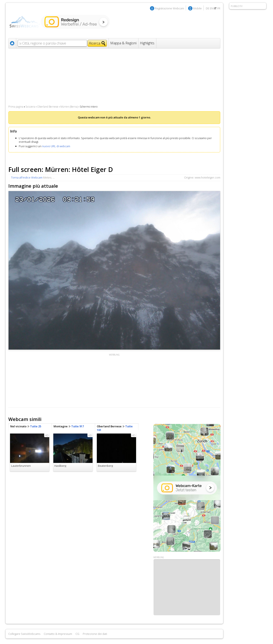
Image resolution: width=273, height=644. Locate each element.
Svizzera (30, 107)
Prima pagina (16, 107)
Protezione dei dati (95, 634)
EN (212, 8)
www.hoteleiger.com (208, 177)
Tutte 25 (36, 426)
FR (219, 8)
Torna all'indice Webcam (27, 177)
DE (208, 8)
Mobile (197, 8)
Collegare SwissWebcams (24, 634)
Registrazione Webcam (169, 8)
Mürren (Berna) (69, 107)
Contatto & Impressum (58, 634)
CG (77, 634)
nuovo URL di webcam (56, 146)
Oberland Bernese (48, 107)
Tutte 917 (78, 426)
